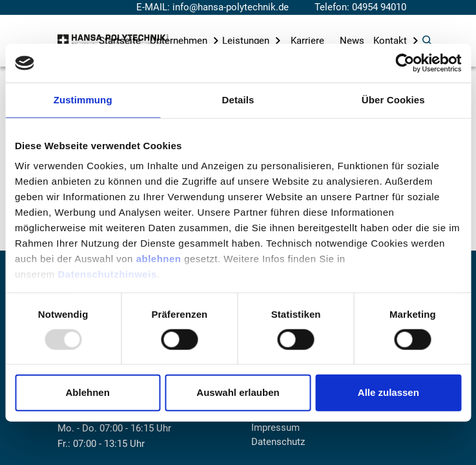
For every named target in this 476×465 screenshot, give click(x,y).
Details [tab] (238, 100)
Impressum (275, 428)
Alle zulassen (388, 392)
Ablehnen (88, 392)
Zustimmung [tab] (83, 100)
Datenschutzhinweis (108, 274)
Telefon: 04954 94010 (360, 7)
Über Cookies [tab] (393, 100)
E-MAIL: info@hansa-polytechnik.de (212, 7)
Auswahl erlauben (238, 392)
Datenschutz (278, 442)
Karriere (307, 41)
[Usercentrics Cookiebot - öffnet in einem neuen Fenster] (405, 63)
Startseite (120, 41)
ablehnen (159, 259)
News (352, 41)
